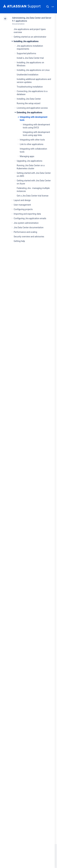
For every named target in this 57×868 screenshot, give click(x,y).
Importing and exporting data (27, 214)
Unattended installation (28, 75)
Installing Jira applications (26, 41)
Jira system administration (26, 223)
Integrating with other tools (32, 140)
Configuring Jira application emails (30, 218)
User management (22, 205)
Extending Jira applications (29, 112)
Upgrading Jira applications (29, 161)
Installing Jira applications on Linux (33, 70)
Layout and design (22, 200)
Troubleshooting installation (30, 87)
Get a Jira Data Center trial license (33, 196)
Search (48, 7)
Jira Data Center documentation (29, 227)
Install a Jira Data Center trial (30, 58)
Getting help (19, 241)
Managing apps (27, 156)
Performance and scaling (25, 232)
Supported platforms (26, 53)
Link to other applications (32, 144)
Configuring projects (23, 209)
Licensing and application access (32, 108)
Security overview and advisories (29, 237)
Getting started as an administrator (30, 37)
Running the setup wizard (28, 103)
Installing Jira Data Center (29, 99)
